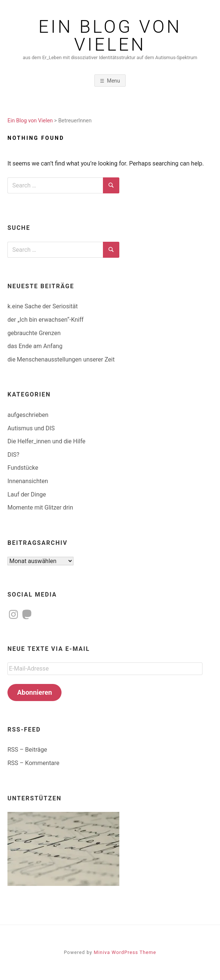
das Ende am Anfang (35, 346)
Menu (114, 81)
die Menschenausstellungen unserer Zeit (61, 359)
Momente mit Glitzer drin (40, 507)
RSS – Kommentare (33, 763)
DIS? (13, 455)
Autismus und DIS (31, 428)
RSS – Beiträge (27, 750)
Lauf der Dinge (27, 494)
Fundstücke (23, 468)
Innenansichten (28, 481)
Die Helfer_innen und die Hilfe (46, 441)
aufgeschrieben (28, 415)
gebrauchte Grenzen (34, 333)
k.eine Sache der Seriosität (43, 306)
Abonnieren (34, 692)
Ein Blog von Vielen (110, 36)
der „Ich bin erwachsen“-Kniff (45, 320)
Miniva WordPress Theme (125, 952)
